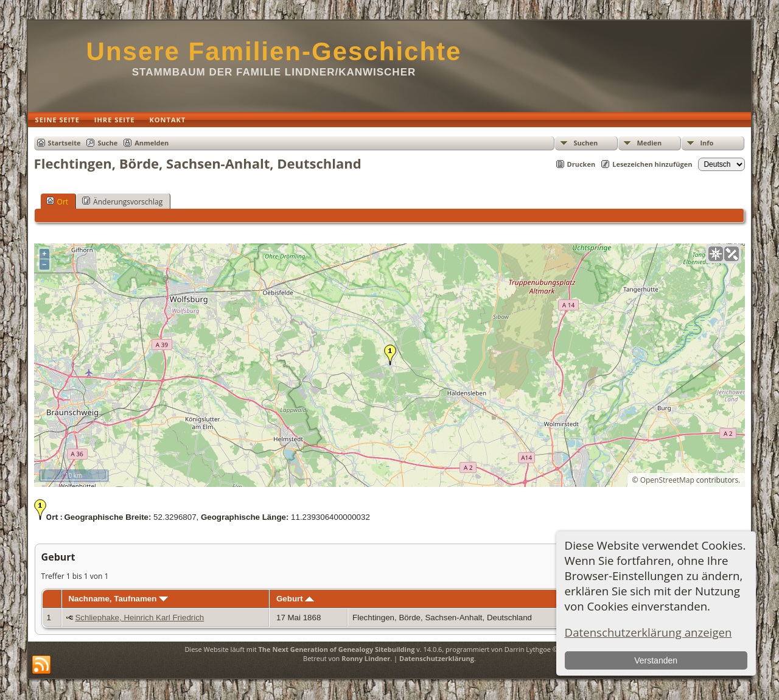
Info (707, 143)
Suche (107, 143)
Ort (58, 201)
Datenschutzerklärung (437, 658)
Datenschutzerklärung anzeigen (648, 632)
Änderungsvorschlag (122, 201)
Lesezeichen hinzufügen (652, 164)
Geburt (295, 599)
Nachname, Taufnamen (118, 599)
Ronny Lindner (366, 658)
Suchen (585, 143)
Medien (649, 143)
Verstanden (656, 660)
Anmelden (152, 143)
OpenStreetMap (667, 480)
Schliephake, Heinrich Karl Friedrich (139, 618)
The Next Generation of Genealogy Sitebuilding (336, 649)
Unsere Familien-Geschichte (274, 51)
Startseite (65, 143)
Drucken (582, 164)
